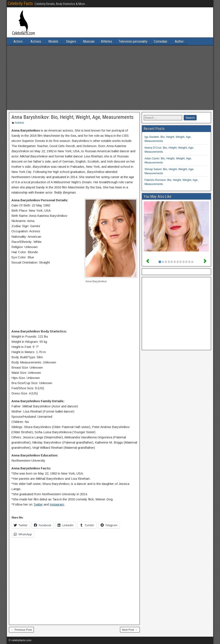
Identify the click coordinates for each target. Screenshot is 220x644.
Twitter (38, 504)
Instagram (57, 504)
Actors (18, 41)
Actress (36, 41)
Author (179, 41)
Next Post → (130, 630)
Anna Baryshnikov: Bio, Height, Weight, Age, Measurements (72, 117)
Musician (89, 41)
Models (53, 41)
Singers (71, 41)
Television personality (133, 41)
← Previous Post (21, 630)
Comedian (160, 41)
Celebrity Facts (20, 3)
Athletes (107, 41)
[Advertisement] (110, 78)
